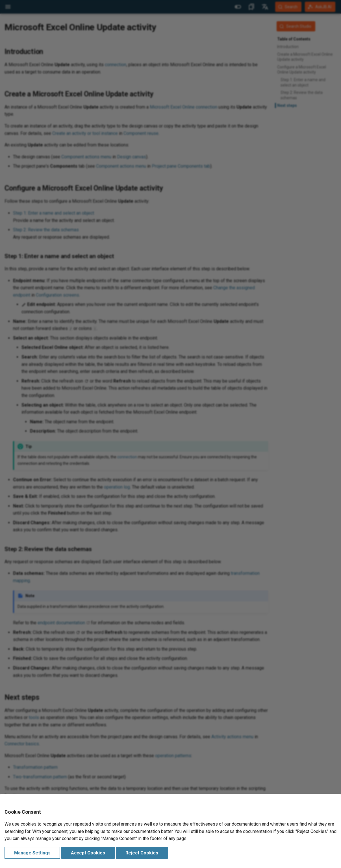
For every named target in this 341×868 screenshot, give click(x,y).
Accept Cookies (88, 853)
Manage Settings (32, 853)
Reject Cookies (142, 853)
